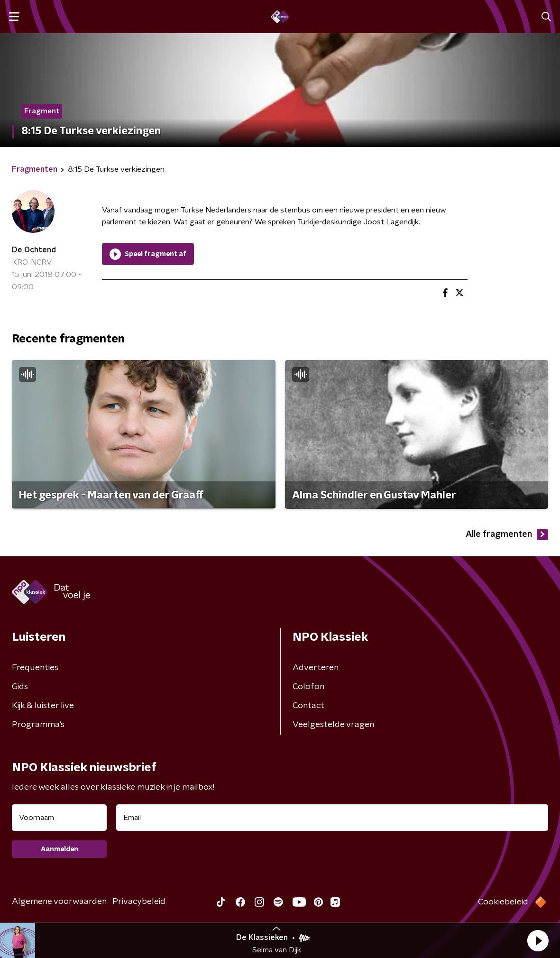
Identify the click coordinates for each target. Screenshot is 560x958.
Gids (20, 687)
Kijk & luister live (43, 706)
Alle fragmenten (507, 534)
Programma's (38, 725)
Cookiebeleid (503, 902)
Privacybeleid (139, 902)
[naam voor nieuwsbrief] (59, 818)
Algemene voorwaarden (59, 902)
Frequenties (35, 668)
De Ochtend (34, 250)
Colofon (308, 687)
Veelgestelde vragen (333, 725)
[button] (538, 940)
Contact (308, 706)
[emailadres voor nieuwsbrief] (332, 818)
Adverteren (316, 668)
